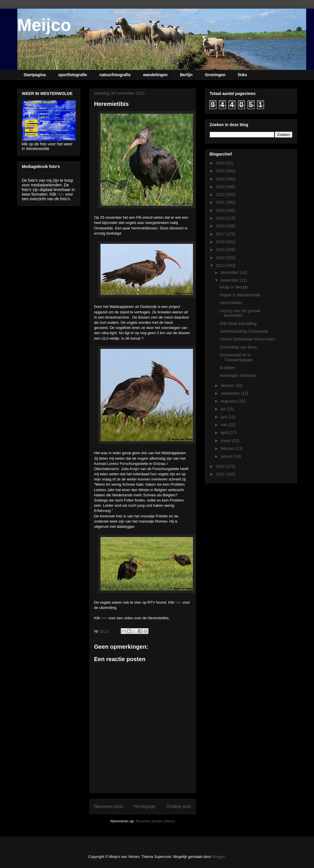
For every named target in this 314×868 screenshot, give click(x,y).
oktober (228, 386)
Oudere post (179, 806)
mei (224, 425)
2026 (221, 163)
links (242, 75)
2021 (221, 202)
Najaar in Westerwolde (240, 295)
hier (179, 602)
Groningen (215, 75)
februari (228, 448)
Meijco (44, 25)
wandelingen (155, 75)
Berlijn (186, 75)
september (231, 393)
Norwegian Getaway (238, 375)
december (230, 272)
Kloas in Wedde (234, 287)
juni (224, 417)
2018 (221, 226)
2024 (221, 179)
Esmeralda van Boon (238, 347)
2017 (221, 234)
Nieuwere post (109, 806)
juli (224, 409)
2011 (221, 474)
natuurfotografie (115, 75)
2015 (221, 250)
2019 (221, 218)
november (230, 280)
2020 (221, 210)
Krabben (227, 368)
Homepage (144, 806)
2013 (221, 265)
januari (227, 456)
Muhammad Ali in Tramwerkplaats (236, 357)
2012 (221, 466)
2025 (221, 171)
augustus (230, 401)
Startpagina (35, 75)
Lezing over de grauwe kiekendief (240, 313)
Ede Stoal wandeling (238, 323)
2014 (221, 258)
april (225, 433)
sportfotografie (73, 75)
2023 (221, 187)
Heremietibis (231, 303)
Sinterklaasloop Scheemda (244, 331)
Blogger (218, 857)
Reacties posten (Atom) (155, 821)
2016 (221, 242)
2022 (221, 194)
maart (226, 441)
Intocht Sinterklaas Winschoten (247, 339)
